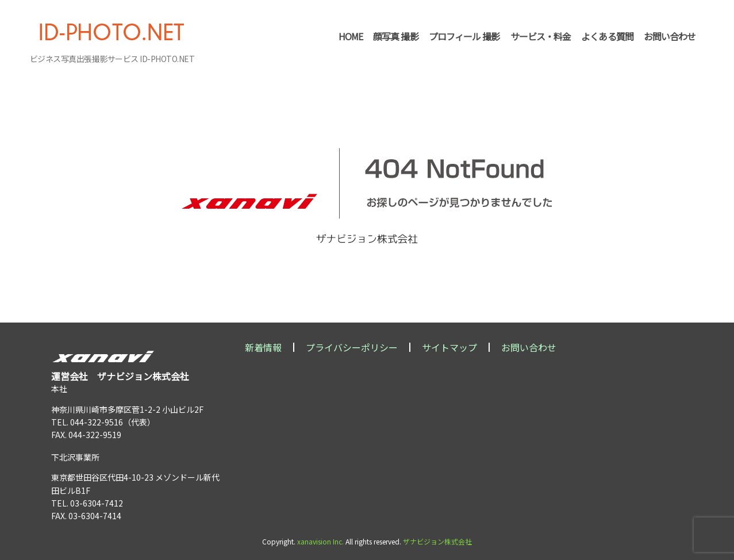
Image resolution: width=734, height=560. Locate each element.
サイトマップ (449, 347)
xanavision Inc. (320, 541)
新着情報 (263, 347)
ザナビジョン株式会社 (437, 541)
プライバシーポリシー (352, 347)
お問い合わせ (529, 347)
